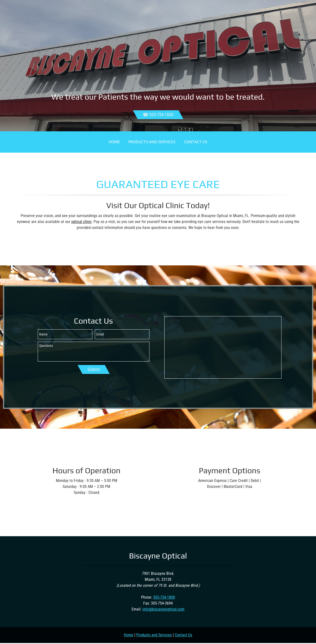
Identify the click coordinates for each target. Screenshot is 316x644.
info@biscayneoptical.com (163, 609)
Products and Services (154, 635)
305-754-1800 (164, 597)
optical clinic (81, 222)
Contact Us (183, 635)
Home (129, 635)
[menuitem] (114, 142)
